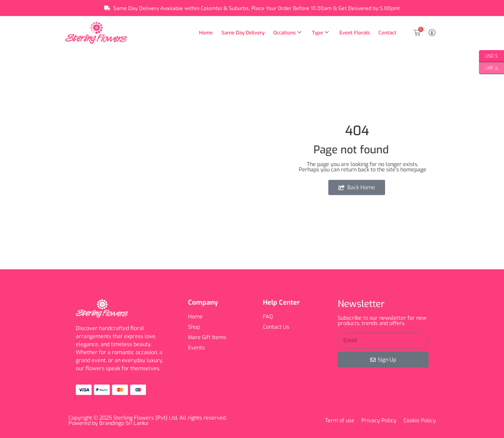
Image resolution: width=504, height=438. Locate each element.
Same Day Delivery (241, 33)
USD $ (488, 56)
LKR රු (489, 68)
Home (204, 33)
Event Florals (354, 33)
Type (319, 33)
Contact (387, 33)
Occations (286, 33)
